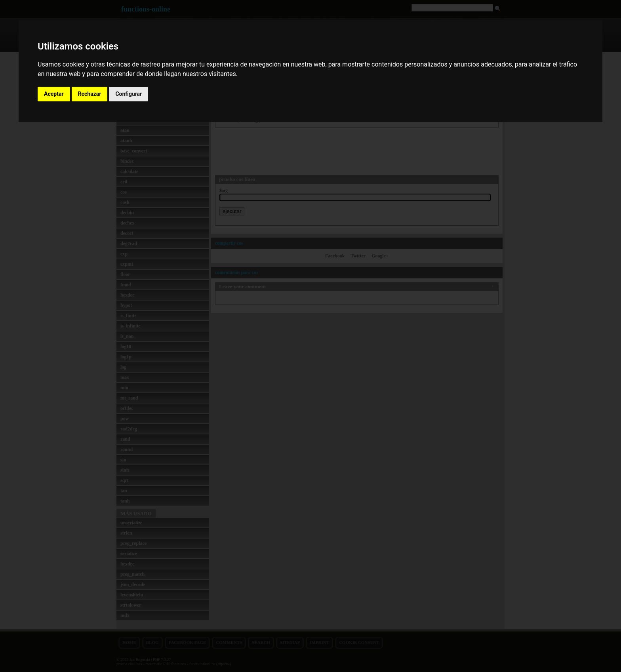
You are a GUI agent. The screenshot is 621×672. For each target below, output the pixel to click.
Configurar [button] (129, 94)
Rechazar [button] (90, 94)
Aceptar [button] (54, 94)
